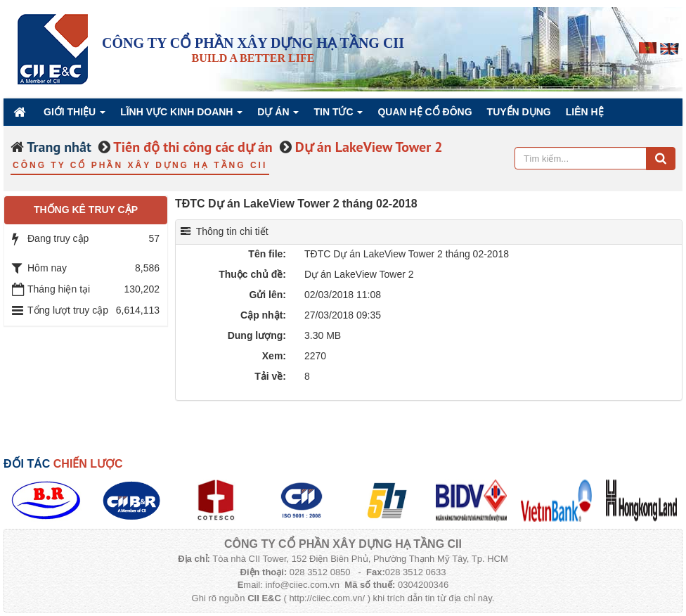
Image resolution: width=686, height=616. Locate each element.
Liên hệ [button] (585, 112)
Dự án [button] (278, 116)
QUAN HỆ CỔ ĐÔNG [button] (425, 112)
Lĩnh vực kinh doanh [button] (181, 116)
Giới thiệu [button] (75, 116)
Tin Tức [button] (338, 116)
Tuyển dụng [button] (519, 112)
